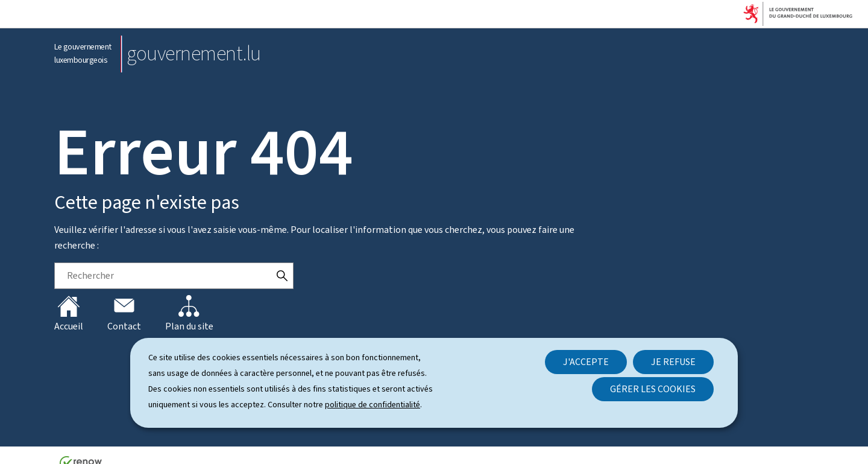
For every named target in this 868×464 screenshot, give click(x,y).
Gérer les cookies (653, 389)
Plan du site (189, 314)
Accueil (69, 314)
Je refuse (673, 362)
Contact (124, 314)
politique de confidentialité (373, 405)
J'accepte (586, 362)
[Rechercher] (282, 276)
